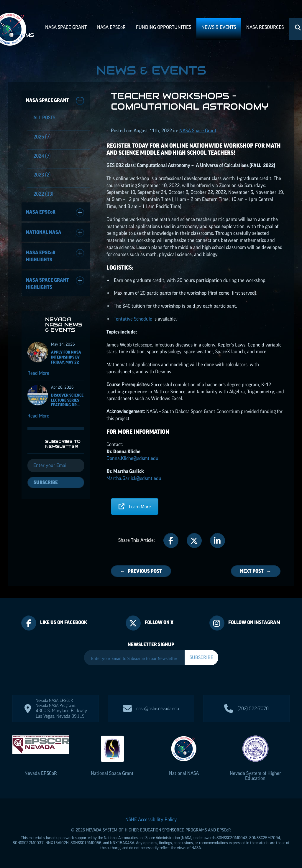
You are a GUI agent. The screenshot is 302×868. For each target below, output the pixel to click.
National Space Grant (112, 773)
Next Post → (256, 571)
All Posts (44, 118)
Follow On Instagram (254, 622)
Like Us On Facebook (64, 622)
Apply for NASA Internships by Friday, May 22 (66, 357)
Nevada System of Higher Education (255, 776)
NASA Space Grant (66, 27)
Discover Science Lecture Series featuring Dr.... (67, 400)
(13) (43, 194)
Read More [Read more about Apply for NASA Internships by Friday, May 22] (38, 373)
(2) (42, 175)
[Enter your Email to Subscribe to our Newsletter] (134, 658)
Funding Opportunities (164, 27)
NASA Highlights (55, 256)
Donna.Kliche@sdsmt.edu (132, 458)
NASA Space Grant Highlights (55, 283)
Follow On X (159, 622)
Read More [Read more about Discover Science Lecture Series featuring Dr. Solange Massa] (38, 416)
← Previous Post (141, 571)
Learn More (135, 506)
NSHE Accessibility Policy (151, 819)
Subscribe (46, 482)
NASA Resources (265, 27)
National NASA (55, 233)
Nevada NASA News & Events (64, 325)
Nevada (41, 773)
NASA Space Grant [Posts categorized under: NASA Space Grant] (198, 131)
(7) (42, 137)
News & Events (219, 27)
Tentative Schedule (133, 319)
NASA (111, 27)
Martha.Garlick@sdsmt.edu (134, 478)
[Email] (56, 466)
